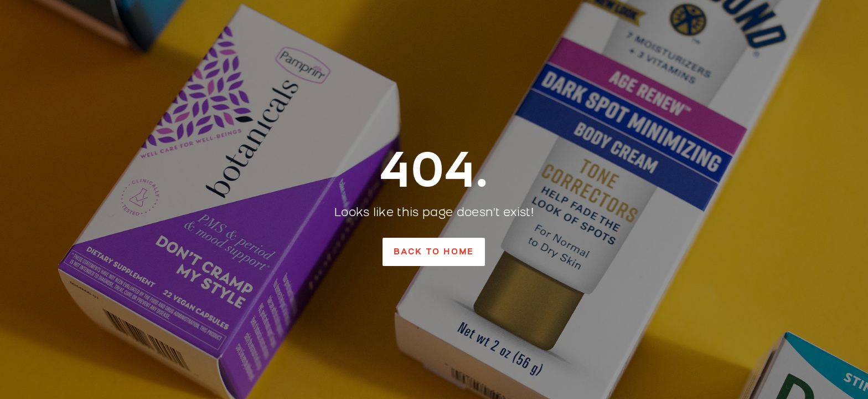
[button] (434, 252)
